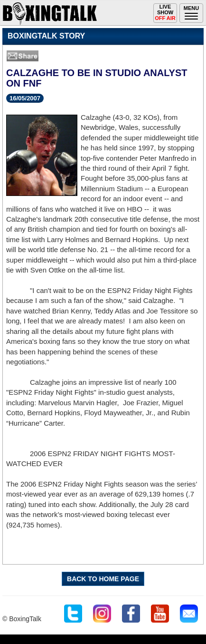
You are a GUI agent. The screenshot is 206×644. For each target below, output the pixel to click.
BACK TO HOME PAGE (103, 579)
